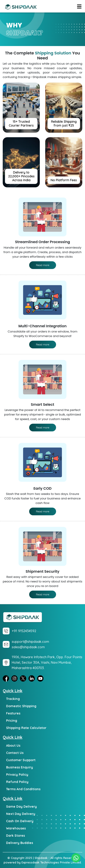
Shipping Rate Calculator (26, 728)
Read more (43, 265)
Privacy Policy (17, 775)
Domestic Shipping (21, 706)
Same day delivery (21, 807)
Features (13, 713)
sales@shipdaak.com (28, 647)
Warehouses (16, 828)
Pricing (12, 721)
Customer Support (21, 760)
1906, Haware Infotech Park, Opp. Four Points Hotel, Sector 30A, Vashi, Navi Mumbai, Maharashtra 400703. (47, 662)
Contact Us (15, 753)
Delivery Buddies (20, 843)
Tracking (13, 699)
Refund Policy (17, 782)
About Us (13, 746)
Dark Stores (15, 836)
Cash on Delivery (20, 821)
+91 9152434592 (24, 631)
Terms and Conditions (23, 789)
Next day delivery (21, 814)
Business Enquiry (20, 767)
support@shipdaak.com (30, 642)
